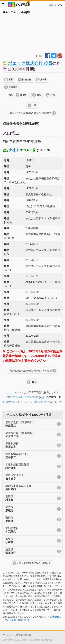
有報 (53, 95)
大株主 (43, 80)
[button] (56, 5)
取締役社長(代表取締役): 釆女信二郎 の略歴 (31, 113)
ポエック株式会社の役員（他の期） (34, 563)
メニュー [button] (3, 4)
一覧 (34, 105)
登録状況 (13, 87)
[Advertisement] (32, 33)
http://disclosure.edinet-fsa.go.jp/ (26, 397)
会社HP (24, 95)
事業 (11, 80)
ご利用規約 (55, 617)
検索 (39, 95)
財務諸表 (27, 80)
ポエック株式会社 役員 (30, 63)
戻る (35, 382)
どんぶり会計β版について (17, 620)
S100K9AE (9, 402)
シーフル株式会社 (35, 402)
